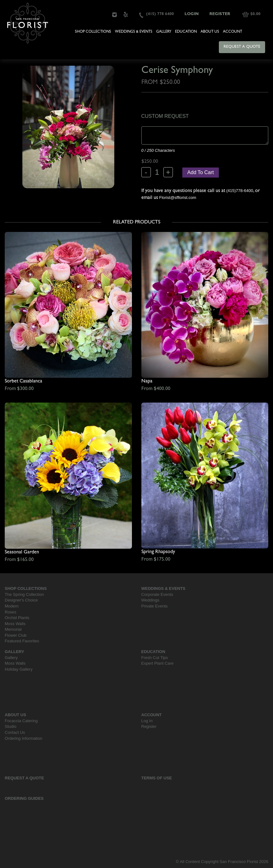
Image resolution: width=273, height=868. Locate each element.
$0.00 (255, 14)
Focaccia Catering (21, 721)
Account (233, 32)
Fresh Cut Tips (155, 658)
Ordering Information (23, 738)
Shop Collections (93, 32)
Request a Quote (242, 47)
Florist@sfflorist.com (178, 198)
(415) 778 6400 (160, 14)
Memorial (13, 629)
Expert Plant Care (158, 663)
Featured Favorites (22, 641)
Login (192, 14)
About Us (210, 32)
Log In (147, 721)
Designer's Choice (21, 600)
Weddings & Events (134, 32)
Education (186, 32)
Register (220, 14)
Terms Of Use (157, 778)
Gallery (164, 32)
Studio (11, 726)
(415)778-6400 (240, 191)
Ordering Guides (24, 798)
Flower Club (16, 635)
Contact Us (15, 732)
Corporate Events (157, 594)
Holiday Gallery (19, 669)
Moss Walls (15, 624)
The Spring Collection (24, 594)
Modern (12, 606)
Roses (11, 612)
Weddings (151, 600)
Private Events (155, 606)
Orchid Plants (17, 618)
